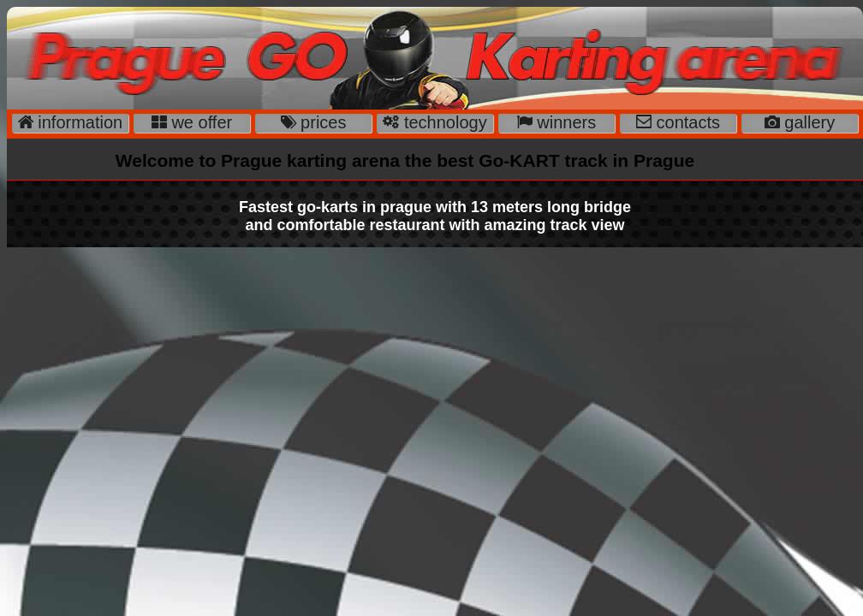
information (78, 123)
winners (564, 123)
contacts (686, 123)
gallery (807, 123)
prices (321, 123)
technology (443, 123)
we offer (199, 123)
